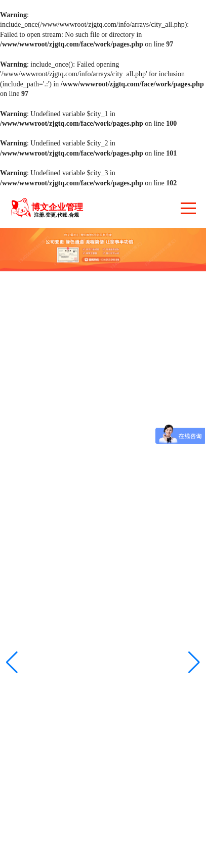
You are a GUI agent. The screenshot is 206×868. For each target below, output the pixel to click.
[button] (194, 662)
